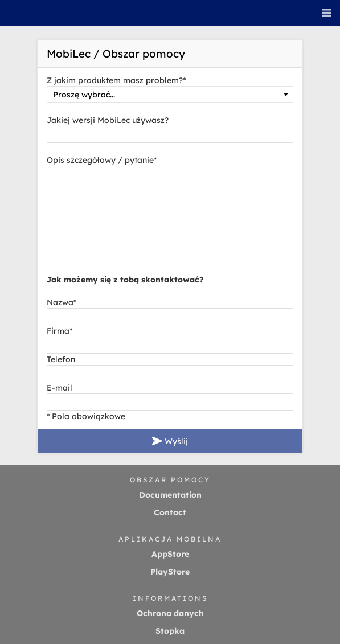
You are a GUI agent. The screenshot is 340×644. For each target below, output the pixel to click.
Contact (170, 512)
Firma (60, 331)
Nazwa (62, 302)
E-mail (60, 388)
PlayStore (170, 572)
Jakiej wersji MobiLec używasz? (108, 120)
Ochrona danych (170, 613)
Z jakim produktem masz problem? (116, 80)
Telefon (61, 359)
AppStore (170, 554)
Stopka (170, 631)
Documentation (170, 495)
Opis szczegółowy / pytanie (102, 160)
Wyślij (170, 441)
